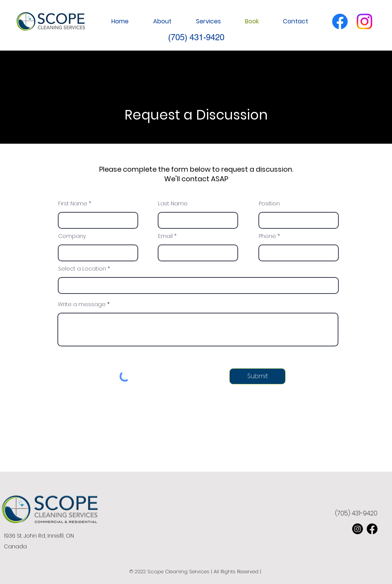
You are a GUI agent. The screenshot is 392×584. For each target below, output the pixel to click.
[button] (202, 21)
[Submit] (257, 376)
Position (269, 203)
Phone (267, 236)
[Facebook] (340, 21)
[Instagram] (364, 21)
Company (72, 236)
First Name (73, 203)
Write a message (82, 304)
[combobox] (198, 285)
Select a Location (82, 269)
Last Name (173, 203)
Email (165, 236)
